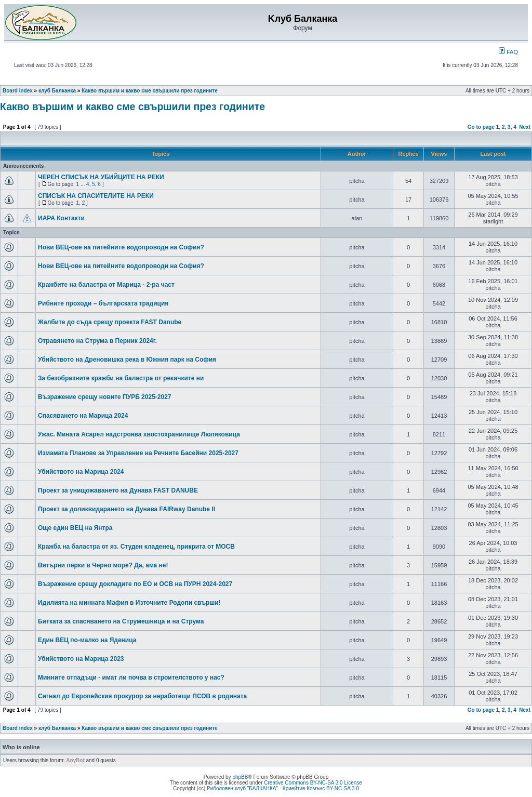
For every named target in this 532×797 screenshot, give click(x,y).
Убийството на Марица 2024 (81, 472)
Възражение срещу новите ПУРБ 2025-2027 (105, 397)
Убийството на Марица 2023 (81, 659)
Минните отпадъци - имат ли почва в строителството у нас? (131, 678)
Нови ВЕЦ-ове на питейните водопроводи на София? (121, 247)
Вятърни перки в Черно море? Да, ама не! (103, 565)
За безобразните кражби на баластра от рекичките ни (121, 378)
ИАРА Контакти (61, 218)
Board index (18, 91)
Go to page (481, 127)
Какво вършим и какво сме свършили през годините (150, 91)
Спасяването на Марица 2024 (83, 416)
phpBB (240, 777)
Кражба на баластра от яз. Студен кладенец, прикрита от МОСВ (136, 547)
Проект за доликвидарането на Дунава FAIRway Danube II (127, 509)
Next (525, 127)
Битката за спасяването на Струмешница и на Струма (121, 621)
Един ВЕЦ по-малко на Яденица (87, 640)
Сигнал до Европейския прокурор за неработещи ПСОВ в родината (142, 696)
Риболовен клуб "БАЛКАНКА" (242, 788)
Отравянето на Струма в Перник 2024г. (97, 341)
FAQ (508, 52)
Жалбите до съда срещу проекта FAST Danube (110, 322)
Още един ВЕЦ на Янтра (75, 528)
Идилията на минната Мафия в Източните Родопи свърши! (129, 603)
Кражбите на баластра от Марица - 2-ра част (106, 285)
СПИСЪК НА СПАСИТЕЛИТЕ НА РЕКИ (96, 196)
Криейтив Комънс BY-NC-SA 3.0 (321, 788)
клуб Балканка (57, 91)
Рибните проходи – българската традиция (103, 303)
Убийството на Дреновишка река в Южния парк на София (127, 360)
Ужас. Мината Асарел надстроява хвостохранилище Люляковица (139, 434)
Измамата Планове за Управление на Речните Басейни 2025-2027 (138, 453)
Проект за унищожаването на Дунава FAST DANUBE (118, 490)
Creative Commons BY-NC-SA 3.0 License (313, 783)
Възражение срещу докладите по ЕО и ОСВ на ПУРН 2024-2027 (135, 584)
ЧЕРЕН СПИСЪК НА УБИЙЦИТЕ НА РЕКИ (101, 177)
